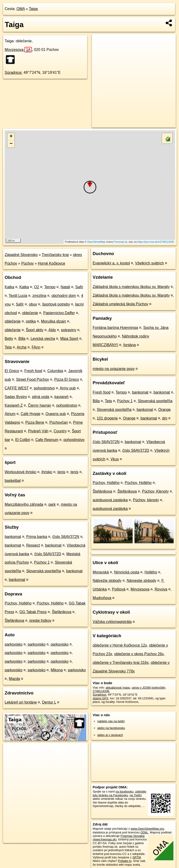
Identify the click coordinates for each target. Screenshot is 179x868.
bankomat (13, 537)
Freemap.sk (120, 242)
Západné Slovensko (21, 255)
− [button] (11, 144)
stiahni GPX (101, 698)
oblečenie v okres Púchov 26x (139, 654)
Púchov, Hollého (18, 603)
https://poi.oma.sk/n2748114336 (156, 242)
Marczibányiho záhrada (24, 504)
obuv (33, 304)
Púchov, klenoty (146, 500)
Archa (22, 347)
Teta (8, 347)
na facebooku (125, 792)
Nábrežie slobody (107, 581)
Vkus (115, 459)
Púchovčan (59, 422)
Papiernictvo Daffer (59, 313)
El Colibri (23, 440)
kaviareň (62, 397)
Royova (161, 589)
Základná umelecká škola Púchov (120, 304)
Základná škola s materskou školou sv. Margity (131, 287)
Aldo (52, 330)
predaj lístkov (40, 621)
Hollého (151, 572)
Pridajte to (125, 861)
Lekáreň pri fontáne (21, 702)
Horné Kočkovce (51, 263)
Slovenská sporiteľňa (44, 571)
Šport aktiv (35, 330)
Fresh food (33, 371)
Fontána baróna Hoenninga (115, 328)
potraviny (69, 330)
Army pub (68, 388)
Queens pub (56, 414)
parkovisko (14, 644)
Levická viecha (43, 339)
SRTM (137, 857)
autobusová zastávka (110, 500)
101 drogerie (107, 418)
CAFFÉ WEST (17, 388)
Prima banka (37, 537)
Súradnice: (14, 73)
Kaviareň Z (14, 405)
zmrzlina (39, 296)
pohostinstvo (44, 388)
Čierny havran (40, 405)
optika (31, 321)
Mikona (57, 670)
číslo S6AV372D (48, 554)
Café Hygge (30, 414)
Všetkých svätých (150, 263)
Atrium (10, 414)
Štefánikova (62, 612)
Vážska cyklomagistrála (112, 622)
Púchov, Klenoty (155, 491)
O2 (36, 287)
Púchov (27, 263)
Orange (164, 410)
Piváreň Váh (38, 431)
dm (165, 418)
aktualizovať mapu (118, 688)
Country (60, 431)
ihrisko (47, 472)
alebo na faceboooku (111, 728)
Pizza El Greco (67, 379)
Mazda (14, 679)
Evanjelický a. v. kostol (111, 263)
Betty (9, 339)
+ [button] (11, 137)
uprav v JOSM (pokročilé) (148, 688)
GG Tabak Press (33, 612)
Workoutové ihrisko (21, 472)
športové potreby (56, 304)
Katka (9, 287)
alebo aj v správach (110, 735)
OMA (21, 9)
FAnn (36, 347)
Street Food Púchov (33, 379)
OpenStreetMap (96, 242)
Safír (79, 287)
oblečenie (30, 313)
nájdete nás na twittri (111, 721)
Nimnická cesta (127, 572)
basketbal (13, 481)
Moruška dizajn (54, 321)
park (52, 504)
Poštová (119, 589)
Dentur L (49, 702)
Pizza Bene (35, 422)
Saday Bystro (16, 397)
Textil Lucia (18, 296)
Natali (65, 287)
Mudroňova (102, 598)
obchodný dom (64, 296)
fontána (129, 345)
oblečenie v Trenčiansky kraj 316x (121, 663)
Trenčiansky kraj (55, 255)
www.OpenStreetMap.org (147, 829)
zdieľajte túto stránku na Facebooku (120, 793)
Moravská (101, 572)
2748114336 (101, 691)
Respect (33, 545)
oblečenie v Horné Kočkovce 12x (120, 645)
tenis (62, 472)
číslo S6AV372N (66, 537)
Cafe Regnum (47, 440)
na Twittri (136, 795)
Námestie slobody (141, 581)
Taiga (33, 9)
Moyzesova (18, 50)
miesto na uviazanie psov (114, 369)
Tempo (50, 287)
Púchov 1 (42, 562)
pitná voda (41, 397)
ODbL (144, 832)
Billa (22, 339)
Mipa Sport (69, 339)
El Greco (12, 371)
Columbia (55, 371)
